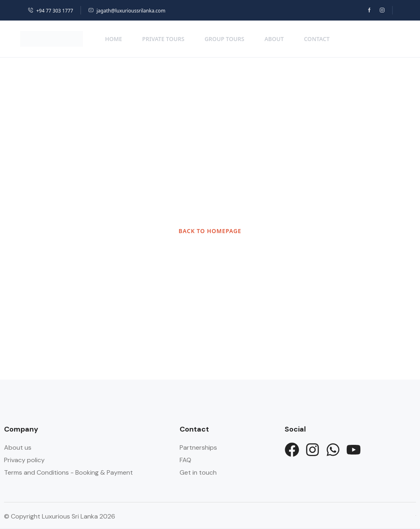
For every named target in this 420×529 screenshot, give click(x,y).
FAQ (185, 460)
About (274, 39)
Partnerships (198, 447)
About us (18, 447)
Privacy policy (24, 460)
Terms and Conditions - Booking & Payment (68, 472)
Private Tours (163, 39)
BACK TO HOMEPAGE (210, 231)
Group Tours (224, 39)
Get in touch (198, 472)
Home (114, 39)
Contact (317, 39)
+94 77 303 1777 (51, 11)
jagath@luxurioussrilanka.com (127, 11)
